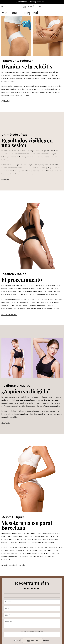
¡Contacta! (6, 423)
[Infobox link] (21, 2)
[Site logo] (32, 6)
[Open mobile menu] (2, 6)
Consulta (5, 180)
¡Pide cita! (6, 101)
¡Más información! (9, 314)
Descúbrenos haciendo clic (13, 565)
